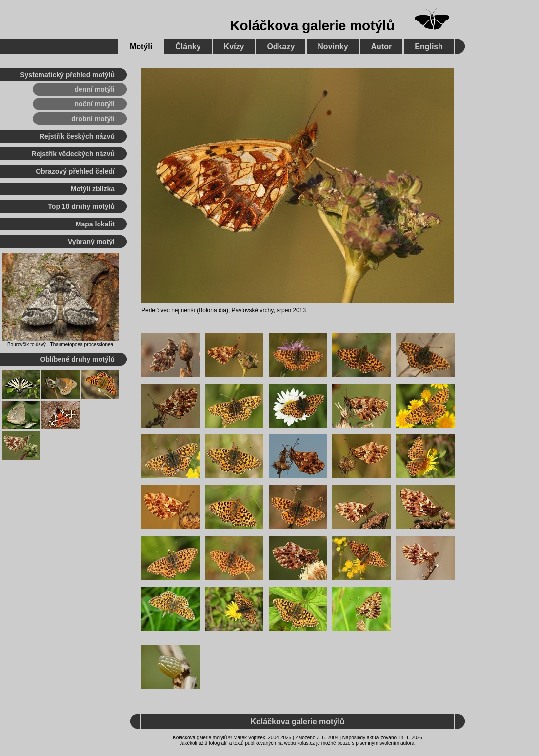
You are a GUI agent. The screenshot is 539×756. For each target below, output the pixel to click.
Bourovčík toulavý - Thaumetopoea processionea (60, 344)
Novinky (333, 47)
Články (188, 47)
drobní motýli (93, 119)
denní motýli (95, 89)
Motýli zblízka (93, 189)
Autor (382, 47)
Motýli (141, 47)
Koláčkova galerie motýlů (312, 26)
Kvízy (234, 47)
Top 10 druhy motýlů (81, 206)
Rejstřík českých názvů (77, 136)
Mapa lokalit (95, 224)
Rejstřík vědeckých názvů (73, 154)
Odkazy (281, 47)
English (429, 47)
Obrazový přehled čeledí (75, 171)
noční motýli (95, 104)
